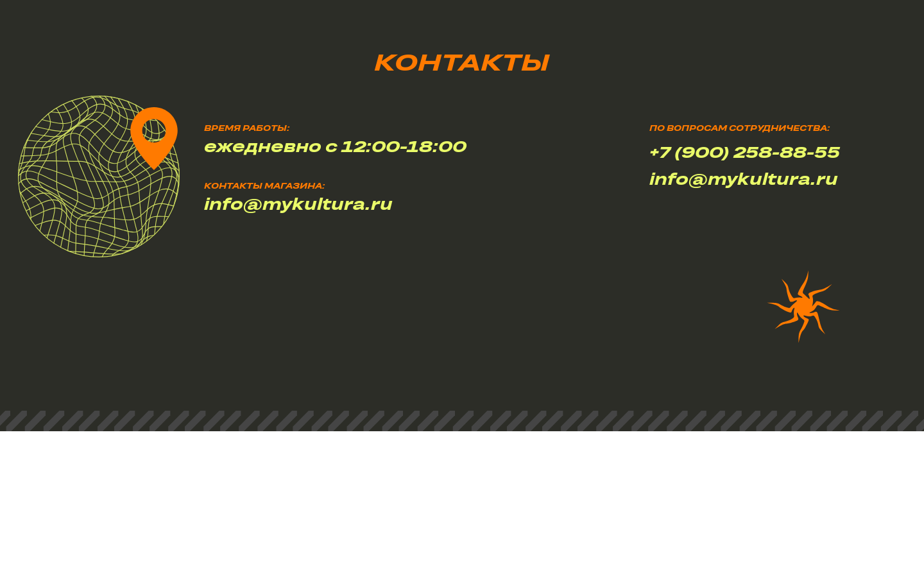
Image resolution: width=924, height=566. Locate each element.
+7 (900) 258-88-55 (745, 152)
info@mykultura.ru (744, 179)
